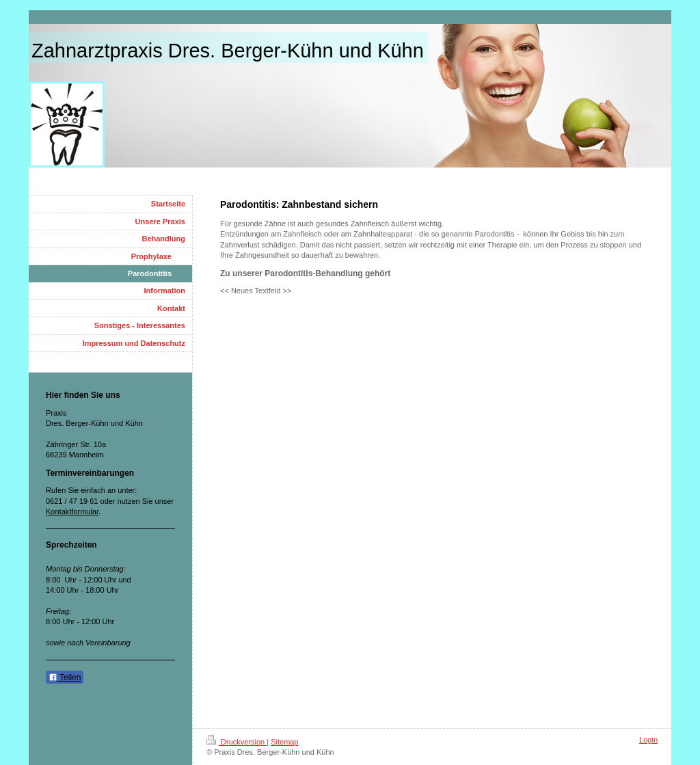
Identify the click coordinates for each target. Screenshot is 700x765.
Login (648, 740)
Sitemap (284, 742)
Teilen (65, 677)
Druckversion (237, 742)
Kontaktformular (72, 511)
